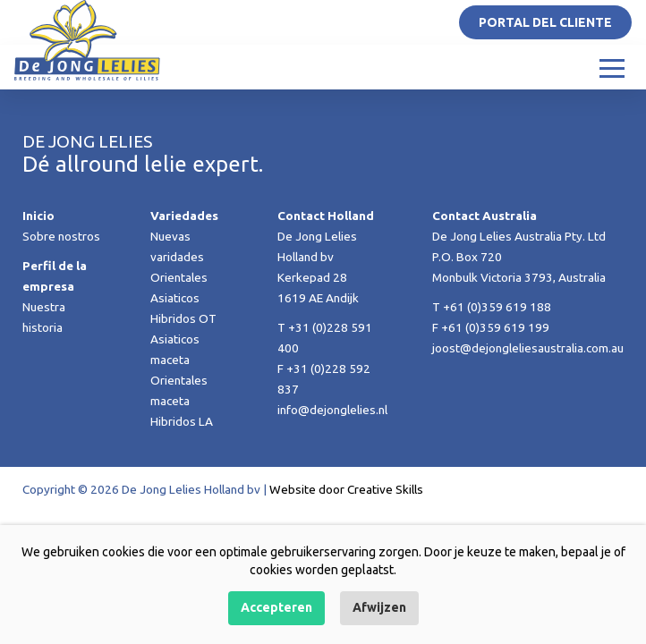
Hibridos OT (183, 318)
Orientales (179, 277)
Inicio (38, 216)
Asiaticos (175, 298)
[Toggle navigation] (612, 67)
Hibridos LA (182, 421)
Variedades (184, 216)
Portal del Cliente (545, 22)
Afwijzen (379, 607)
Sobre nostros (61, 236)
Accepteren (276, 607)
